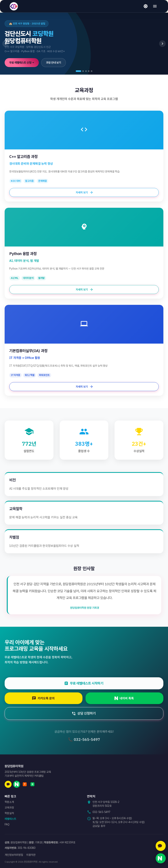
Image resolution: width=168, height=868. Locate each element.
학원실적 (9, 813)
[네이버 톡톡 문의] (161, 858)
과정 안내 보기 (53, 63)
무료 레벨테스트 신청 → (22, 63)
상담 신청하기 (86, 713)
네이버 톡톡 (126, 698)
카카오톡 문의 (45, 698)
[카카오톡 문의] (161, 846)
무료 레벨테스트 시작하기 (86, 683)
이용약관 (31, 855)
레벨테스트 (10, 819)
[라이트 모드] (146, 6)
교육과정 (9, 808)
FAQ (7, 824)
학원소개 (9, 802)
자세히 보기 (84, 193)
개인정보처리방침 (14, 855)
